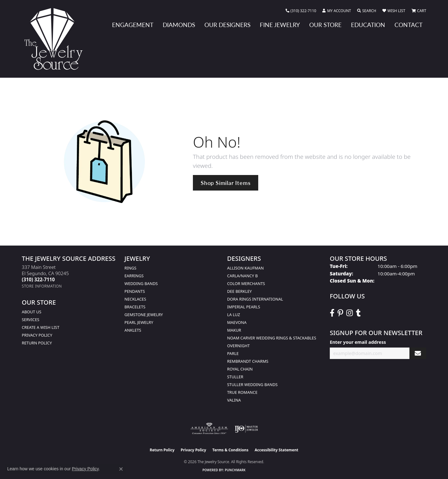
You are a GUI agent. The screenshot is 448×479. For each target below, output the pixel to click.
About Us (32, 312)
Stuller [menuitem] (235, 377)
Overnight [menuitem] (238, 346)
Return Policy (37, 343)
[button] (337, 11)
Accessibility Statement (276, 450)
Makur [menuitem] (234, 330)
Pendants (135, 291)
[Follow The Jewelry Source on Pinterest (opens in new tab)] (340, 313)
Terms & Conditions (231, 450)
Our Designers (227, 25)
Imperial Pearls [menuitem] (244, 307)
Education (368, 25)
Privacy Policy (37, 335)
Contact (408, 25)
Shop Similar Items (226, 183)
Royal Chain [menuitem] (240, 369)
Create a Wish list (41, 327)
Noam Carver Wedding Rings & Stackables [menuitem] (272, 338)
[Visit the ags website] (209, 429)
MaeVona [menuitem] (237, 322)
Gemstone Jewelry (144, 315)
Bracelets (135, 307)
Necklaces (135, 299)
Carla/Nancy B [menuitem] (242, 276)
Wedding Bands (141, 283)
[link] (301, 11)
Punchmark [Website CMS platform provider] (235, 470)
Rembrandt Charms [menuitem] (248, 361)
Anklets (133, 330)
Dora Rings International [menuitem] (255, 299)
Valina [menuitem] (234, 400)
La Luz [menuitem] (233, 315)
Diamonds (179, 25)
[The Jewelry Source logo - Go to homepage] (56, 39)
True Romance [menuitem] (242, 392)
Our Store (325, 25)
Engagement (133, 25)
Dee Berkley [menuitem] (239, 291)
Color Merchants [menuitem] (246, 283)
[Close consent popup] (121, 469)
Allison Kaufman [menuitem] (245, 268)
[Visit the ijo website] (246, 429)
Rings (130, 268)
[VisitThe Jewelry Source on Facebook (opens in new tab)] (332, 313)
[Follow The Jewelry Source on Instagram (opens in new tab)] (350, 313)
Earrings (134, 276)
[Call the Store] (38, 279)
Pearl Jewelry (139, 322)
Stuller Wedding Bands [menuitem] (252, 385)
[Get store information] (42, 286)
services (30, 320)
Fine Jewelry (280, 25)
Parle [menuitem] (233, 353)
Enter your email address (358, 342)
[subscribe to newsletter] (418, 353)
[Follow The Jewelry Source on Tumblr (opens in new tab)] (358, 313)
